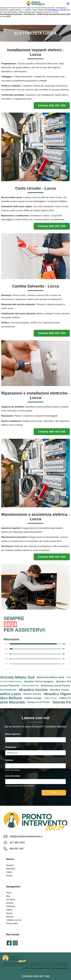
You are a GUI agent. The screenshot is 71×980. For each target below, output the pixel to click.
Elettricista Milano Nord (52, 677)
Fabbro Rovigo (34, 698)
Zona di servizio (13, 776)
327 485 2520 (14, 842)
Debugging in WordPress (59, 10)
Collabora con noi (14, 920)
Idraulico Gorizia (34, 690)
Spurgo (9, 875)
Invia (54, 793)
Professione (11, 747)
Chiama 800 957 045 (35, 976)
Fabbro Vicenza (52, 698)
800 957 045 (13, 849)
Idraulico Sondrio (34, 694)
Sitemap (10, 917)
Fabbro (9, 872)
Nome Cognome (13, 734)
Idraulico (10, 865)
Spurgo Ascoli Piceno (40, 702)
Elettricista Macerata (31, 686)
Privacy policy (12, 923)
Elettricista (11, 869)
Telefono (10, 760)
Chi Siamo (11, 900)
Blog (8, 896)
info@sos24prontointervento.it (26, 836)
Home (9, 893)
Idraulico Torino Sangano (40, 681)
